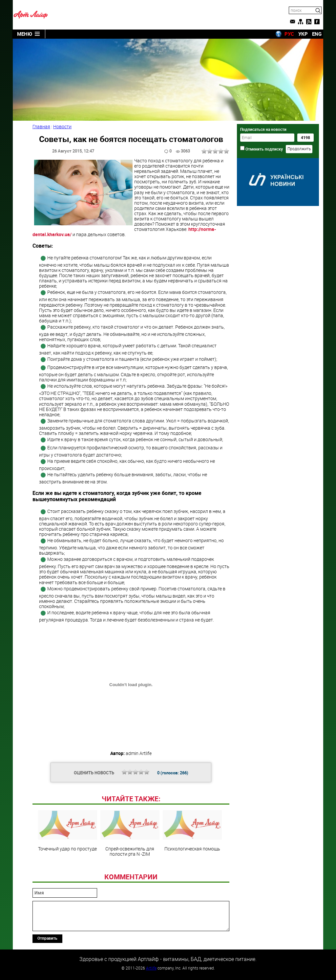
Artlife (151, 968)
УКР (303, 34)
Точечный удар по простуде (68, 831)
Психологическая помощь (192, 831)
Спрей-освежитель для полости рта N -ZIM (130, 833)
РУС (289, 34)
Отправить (47, 938)
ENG (317, 34)
